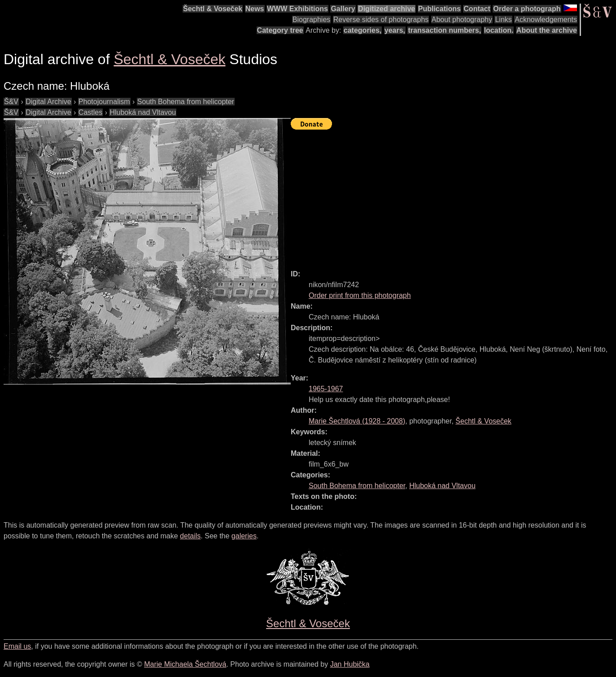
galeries (244, 536)
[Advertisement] (453, 196)
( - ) (357, 421)
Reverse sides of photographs (381, 20)
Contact (477, 9)
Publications (439, 9)
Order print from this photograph (360, 295)
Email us (17, 646)
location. (499, 30)
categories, (363, 30)
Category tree (280, 30)
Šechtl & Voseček (213, 9)
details (190, 536)
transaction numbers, (444, 30)
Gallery (343, 9)
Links (503, 20)
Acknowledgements (546, 20)
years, (395, 30)
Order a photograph (527, 9)
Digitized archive (387, 9)
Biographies (312, 20)
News (255, 9)
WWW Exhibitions (297, 9)
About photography (462, 20)
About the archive (547, 30)
